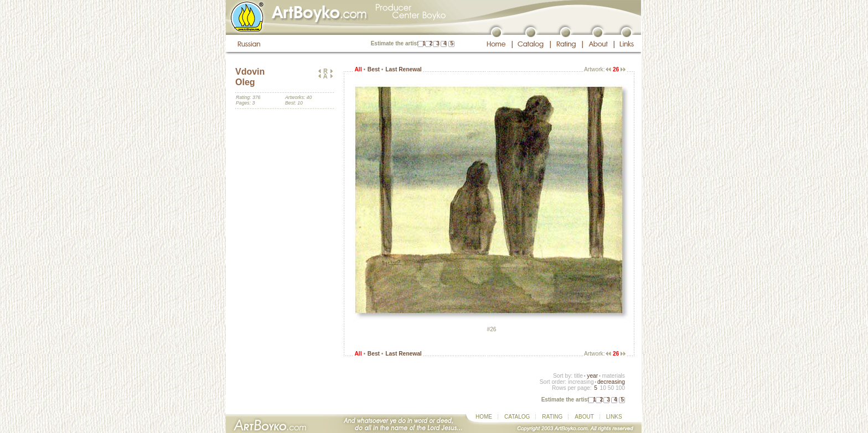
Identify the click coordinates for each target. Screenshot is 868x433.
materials (613, 376)
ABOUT (584, 417)
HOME (484, 417)
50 (611, 388)
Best (374, 69)
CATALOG (517, 417)
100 (620, 388)
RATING (552, 417)
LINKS (614, 417)
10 (603, 388)
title (578, 376)
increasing (581, 382)
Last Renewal (403, 69)
